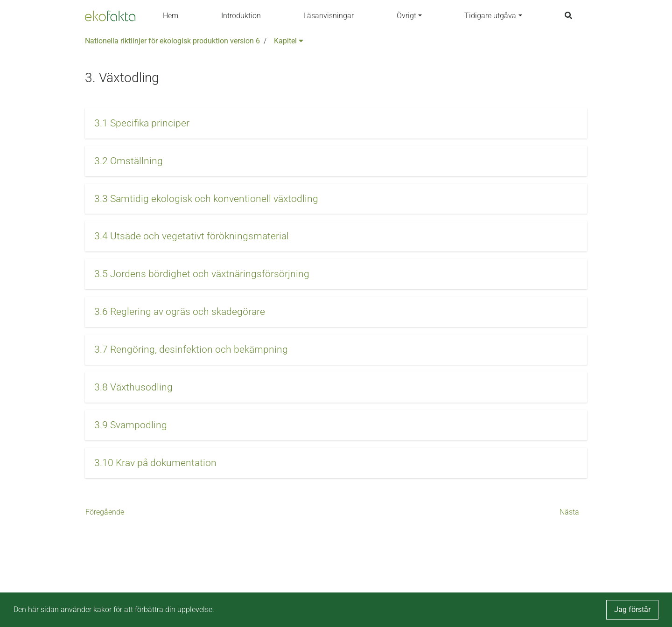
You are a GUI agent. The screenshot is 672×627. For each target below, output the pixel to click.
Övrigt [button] (406, 16)
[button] (336, 123)
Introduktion (241, 16)
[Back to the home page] (110, 16)
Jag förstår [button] (632, 610)
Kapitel (289, 41)
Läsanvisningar (329, 16)
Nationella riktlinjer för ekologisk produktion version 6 (172, 41)
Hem (171, 16)
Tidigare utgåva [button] (490, 16)
